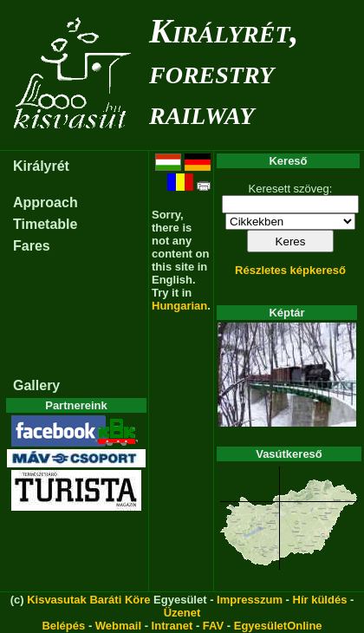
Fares (32, 246)
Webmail (118, 626)
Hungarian (179, 306)
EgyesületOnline (278, 626)
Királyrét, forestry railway (224, 72)
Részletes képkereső (290, 270)
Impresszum (250, 600)
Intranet (172, 626)
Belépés (63, 626)
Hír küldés (320, 600)
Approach (45, 202)
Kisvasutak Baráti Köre (88, 600)
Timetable (45, 224)
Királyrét (41, 166)
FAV (213, 626)
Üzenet (182, 613)
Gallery (36, 385)
